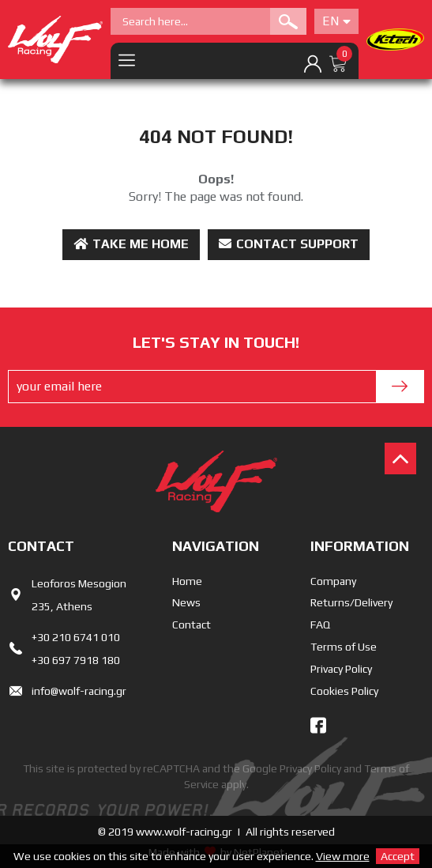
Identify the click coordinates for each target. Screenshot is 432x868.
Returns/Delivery (351, 602)
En (336, 21)
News (186, 602)
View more (343, 856)
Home (187, 581)
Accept (398, 856)
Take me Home (131, 244)
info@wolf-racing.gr (79, 691)
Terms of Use (344, 647)
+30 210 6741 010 (76, 637)
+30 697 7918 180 (76, 660)
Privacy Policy (341, 669)
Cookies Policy (344, 691)
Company (333, 581)
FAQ (320, 625)
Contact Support (289, 244)
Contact (192, 625)
